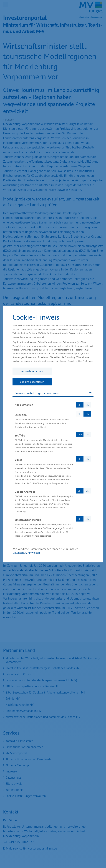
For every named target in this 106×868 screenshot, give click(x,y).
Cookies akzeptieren (32, 382)
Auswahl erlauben (32, 371)
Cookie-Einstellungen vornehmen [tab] (37, 393)
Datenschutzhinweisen (26, 552)
